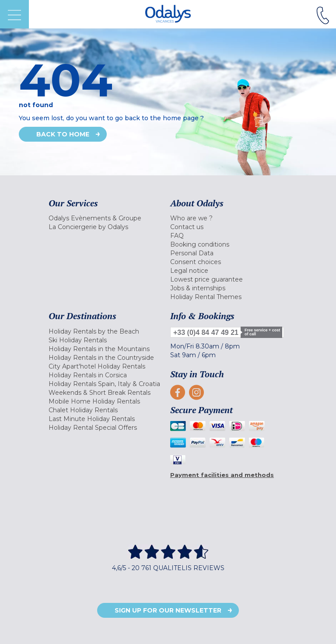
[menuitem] (107, 218)
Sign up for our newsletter (168, 610)
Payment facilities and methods (222, 475)
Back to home (63, 134)
